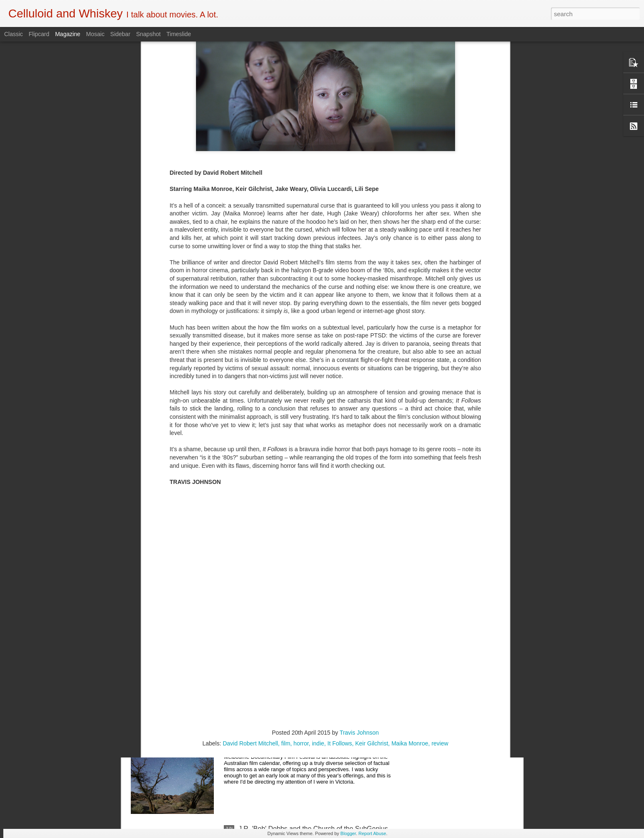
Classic (13, 34)
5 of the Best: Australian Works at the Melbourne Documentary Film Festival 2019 (310, 644)
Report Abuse (372, 833)
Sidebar (120, 34)
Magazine (68, 34)
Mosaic (95, 34)
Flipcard (39, 34)
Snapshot (148, 34)
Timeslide (179, 34)
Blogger (348, 833)
